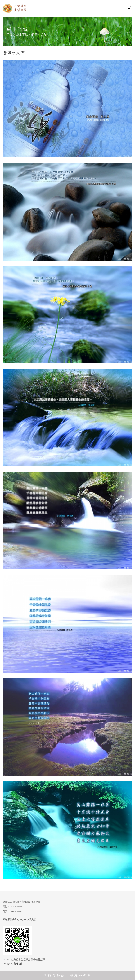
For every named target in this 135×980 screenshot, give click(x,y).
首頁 (10, 35)
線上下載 (22, 35)
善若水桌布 (39, 35)
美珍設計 (19, 964)
